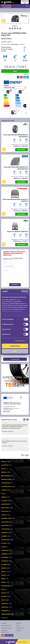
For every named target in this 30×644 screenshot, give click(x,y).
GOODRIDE (5, 525)
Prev (24, 420)
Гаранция (19, 630)
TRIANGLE (5, 603)
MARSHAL (5, 554)
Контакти (19, 623)
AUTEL (3, 469)
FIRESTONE (5, 508)
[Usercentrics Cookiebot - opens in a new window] (21, 291)
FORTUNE (5, 511)
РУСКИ (4, 618)
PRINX (3, 579)
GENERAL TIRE (6, 518)
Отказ (15, 351)
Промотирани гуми (6, 626)
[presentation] (13, 279)
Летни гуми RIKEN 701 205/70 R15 (18, 231)
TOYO (3, 600)
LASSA (3, 547)
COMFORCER (6, 483)
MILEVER (4, 564)
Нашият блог (9, 635)
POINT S (4, 575)
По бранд (4, 623)
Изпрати (15, 285)
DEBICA (4, 497)
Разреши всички (15, 346)
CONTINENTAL (6, 486)
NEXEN (4, 568)
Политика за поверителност (5, 631)
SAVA (3, 589)
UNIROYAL (5, 607)
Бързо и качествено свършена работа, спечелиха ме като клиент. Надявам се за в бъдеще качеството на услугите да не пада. (15, 427)
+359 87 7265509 (6, 5)
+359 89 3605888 (6, 7)
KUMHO (4, 543)
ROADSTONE (6, 586)
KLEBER (4, 536)
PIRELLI (4, 572)
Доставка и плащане (6, 628)
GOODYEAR (5, 529)
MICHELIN (5, 561)
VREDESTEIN (6, 614)
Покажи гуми (15, 359)
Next (28, 420)
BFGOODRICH (6, 476)
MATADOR (5, 557)
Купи (15, 71)
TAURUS (4, 596)
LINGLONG (5, 550)
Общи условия (20, 628)
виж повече (22, 150)
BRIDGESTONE (6, 479)
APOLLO (4, 462)
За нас (18, 626)
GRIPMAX (4, 532)
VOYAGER (4, 611)
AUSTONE (5, 465)
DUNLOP (4, 501)
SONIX (3, 593)
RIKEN (3, 582)
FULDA (4, 515)
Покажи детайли (20, 341)
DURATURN (5, 504)
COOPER (4, 490)
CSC (2, 493)
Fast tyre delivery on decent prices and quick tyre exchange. (15, 442)
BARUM (4, 472)
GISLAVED (5, 522)
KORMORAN (5, 540)
